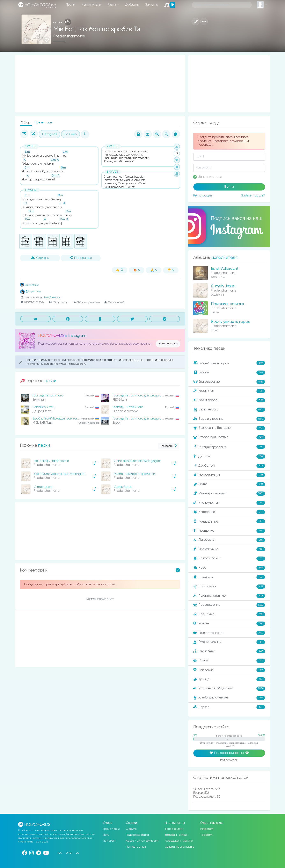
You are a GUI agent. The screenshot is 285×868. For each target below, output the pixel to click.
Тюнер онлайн (174, 829)
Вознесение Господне (229, 428)
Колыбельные (229, 521)
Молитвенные (229, 549)
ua (77, 853)
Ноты (106, 835)
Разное (229, 624)
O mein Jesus (43, 487)
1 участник (33, 292)
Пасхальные (229, 587)
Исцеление (229, 512)
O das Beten (123, 487)
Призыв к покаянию (229, 596)
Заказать (151, 5)
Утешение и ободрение (229, 689)
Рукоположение (229, 642)
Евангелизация (229, 475)
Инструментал (229, 503)
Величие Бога (229, 410)
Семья (229, 661)
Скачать (40, 258)
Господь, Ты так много (48, 396)
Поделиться (81, 258)
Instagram (207, 829)
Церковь (229, 707)
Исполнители (91, 5)
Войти (229, 187)
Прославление (229, 605)
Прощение (229, 614)
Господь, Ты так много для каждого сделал (143, 396)
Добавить (132, 5)
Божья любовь (229, 400)
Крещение (229, 531)
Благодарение (229, 382)
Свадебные (229, 651)
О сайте (131, 829)
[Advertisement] (100, 84)
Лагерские (229, 540)
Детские (229, 457)
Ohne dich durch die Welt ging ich (138, 461)
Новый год (229, 577)
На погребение (229, 559)
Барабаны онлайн (177, 835)
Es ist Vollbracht (225, 269)
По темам (109, 841)
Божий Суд (229, 391)
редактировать (107, 360)
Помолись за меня (227, 304)
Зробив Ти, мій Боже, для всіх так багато (60, 419)
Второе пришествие (229, 437)
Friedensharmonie (69, 36)
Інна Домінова (52, 297)
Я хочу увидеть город (231, 322)
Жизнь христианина (229, 494)
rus (60, 853)
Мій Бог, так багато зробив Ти (134, 474)
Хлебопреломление (229, 698)
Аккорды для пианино (179, 841)
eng (69, 853)
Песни (70, 5)
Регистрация (203, 196)
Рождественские (229, 633)
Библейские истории (229, 363)
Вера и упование (229, 419)
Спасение (229, 670)
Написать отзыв (136, 847)
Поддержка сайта (137, 835)
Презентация (44, 123)
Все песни (169, 446)
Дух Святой (229, 466)
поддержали (229, 760)
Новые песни (111, 829)
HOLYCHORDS (51, 336)
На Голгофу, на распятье (52, 461)
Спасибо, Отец (43, 407)
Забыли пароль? (253, 196)
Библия (229, 373)
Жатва (229, 484)
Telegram (206, 835)
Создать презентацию (179, 847)
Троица (229, 679)
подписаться (169, 344)
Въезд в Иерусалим (229, 447)
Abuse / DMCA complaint (142, 841)
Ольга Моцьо (29, 285)
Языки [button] (112, 5)
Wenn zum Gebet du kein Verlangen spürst (64, 474)
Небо (229, 568)
